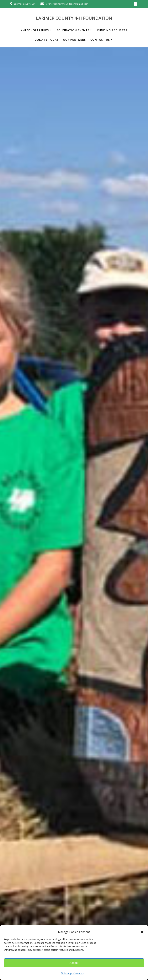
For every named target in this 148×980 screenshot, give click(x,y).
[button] (142, 932)
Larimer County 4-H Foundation (74, 18)
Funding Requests (112, 30)
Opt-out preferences (72, 973)
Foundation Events (73, 30)
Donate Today (47, 40)
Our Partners (74, 40)
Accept (74, 963)
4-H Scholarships (35, 30)
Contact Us (100, 40)
